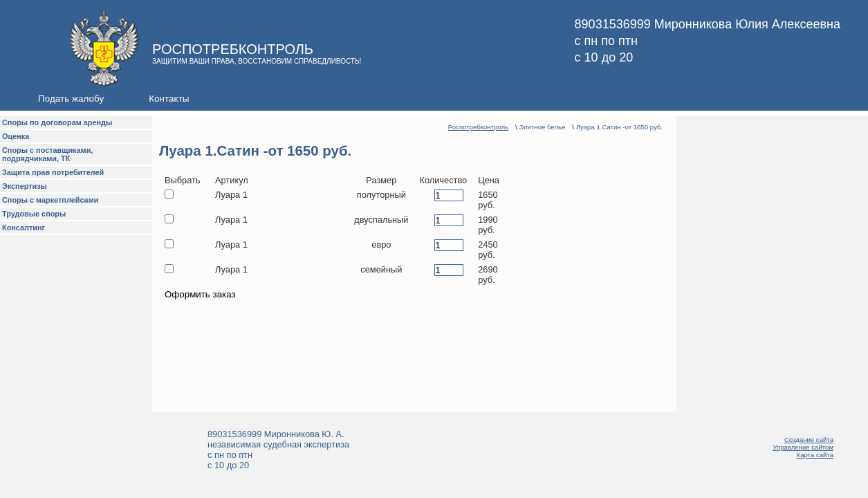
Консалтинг (24, 228)
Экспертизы (25, 186)
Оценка (16, 136)
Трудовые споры (34, 214)
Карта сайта (815, 455)
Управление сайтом (803, 447)
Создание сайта (809, 440)
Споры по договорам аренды (57, 122)
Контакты (169, 99)
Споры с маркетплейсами (50, 200)
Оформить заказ (200, 294)
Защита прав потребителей (53, 172)
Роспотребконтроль (478, 127)
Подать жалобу (71, 99)
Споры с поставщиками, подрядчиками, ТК (47, 154)
